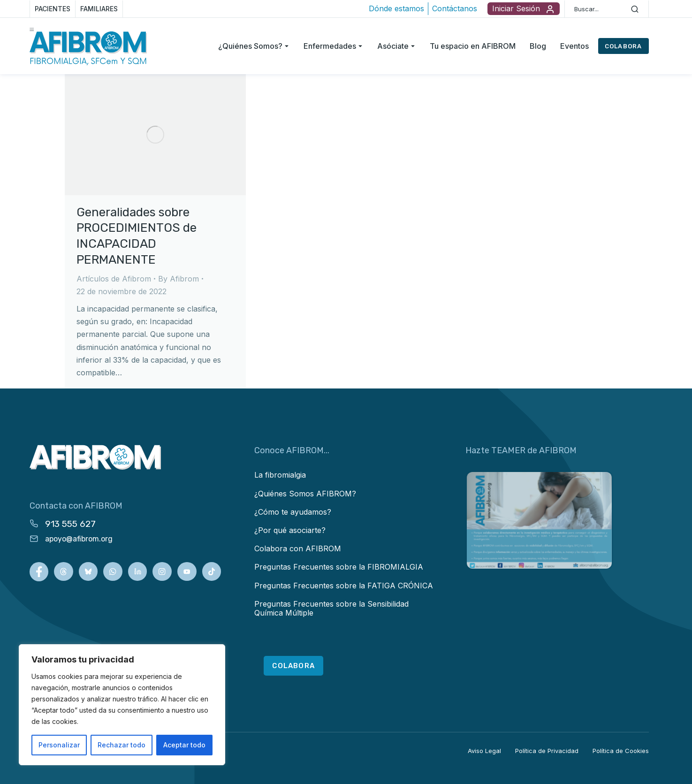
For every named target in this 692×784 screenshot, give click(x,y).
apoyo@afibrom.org (79, 539)
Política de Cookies (621, 751)
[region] (122, 705)
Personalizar (59, 745)
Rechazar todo (122, 745)
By (179, 279)
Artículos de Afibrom (114, 279)
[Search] (635, 9)
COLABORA (624, 46)
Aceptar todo (184, 745)
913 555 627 (70, 524)
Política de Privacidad (547, 751)
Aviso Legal (484, 751)
